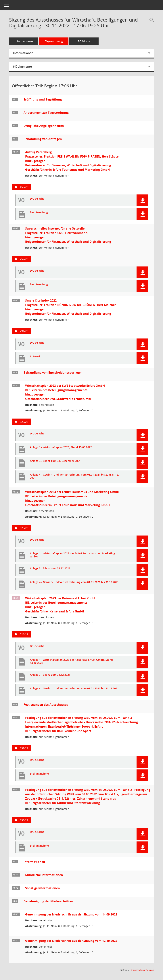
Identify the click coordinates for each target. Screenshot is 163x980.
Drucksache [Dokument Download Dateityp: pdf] (37, 199)
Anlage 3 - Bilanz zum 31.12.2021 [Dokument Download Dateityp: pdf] (50, 568)
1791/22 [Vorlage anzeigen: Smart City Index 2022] (23, 331)
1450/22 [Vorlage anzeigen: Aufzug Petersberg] (23, 187)
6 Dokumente (22, 67)
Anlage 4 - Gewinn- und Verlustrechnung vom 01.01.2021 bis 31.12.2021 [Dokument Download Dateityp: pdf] (74, 582)
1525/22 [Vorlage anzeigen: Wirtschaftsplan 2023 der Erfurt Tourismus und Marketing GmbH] (23, 528)
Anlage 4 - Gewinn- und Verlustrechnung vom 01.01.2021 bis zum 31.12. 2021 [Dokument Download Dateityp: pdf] (74, 476)
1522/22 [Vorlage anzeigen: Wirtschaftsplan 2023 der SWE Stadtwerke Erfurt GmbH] (23, 422)
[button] (142, 200)
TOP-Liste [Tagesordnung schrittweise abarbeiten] (84, 41)
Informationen (24, 41)
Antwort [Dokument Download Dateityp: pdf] (35, 356)
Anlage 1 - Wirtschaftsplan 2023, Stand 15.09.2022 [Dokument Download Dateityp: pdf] (61, 447)
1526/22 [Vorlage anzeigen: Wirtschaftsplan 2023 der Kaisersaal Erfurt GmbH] (23, 634)
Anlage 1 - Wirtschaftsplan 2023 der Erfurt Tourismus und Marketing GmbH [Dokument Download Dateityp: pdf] (72, 555)
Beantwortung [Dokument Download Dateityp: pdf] (39, 212)
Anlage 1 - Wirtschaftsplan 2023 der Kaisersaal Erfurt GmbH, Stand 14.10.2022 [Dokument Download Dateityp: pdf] (71, 661)
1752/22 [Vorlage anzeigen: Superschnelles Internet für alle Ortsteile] (23, 259)
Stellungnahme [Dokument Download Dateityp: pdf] (39, 774)
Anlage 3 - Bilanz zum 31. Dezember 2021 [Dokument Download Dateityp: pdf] (55, 461)
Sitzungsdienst (142, 970)
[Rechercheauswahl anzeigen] (151, 20)
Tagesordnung (54, 41)
